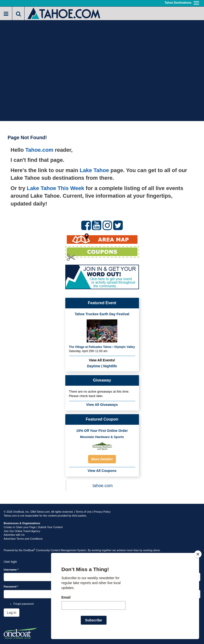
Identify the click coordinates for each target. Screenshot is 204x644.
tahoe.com (103, 486)
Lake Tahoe (94, 170)
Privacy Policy (102, 512)
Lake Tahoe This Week (55, 188)
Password (11, 587)
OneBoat (29, 550)
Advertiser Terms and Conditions (23, 539)
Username (11, 570)
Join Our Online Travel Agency (22, 531)
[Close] (198, 554)
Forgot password (24, 604)
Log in (12, 613)
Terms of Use (84, 512)
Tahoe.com (39, 150)
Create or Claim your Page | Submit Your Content (33, 527)
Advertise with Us (14, 535)
